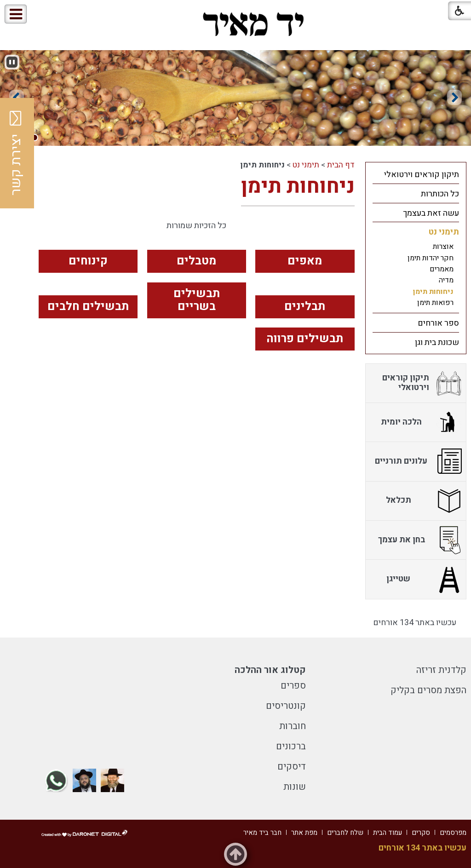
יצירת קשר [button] (16, 153)
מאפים (305, 261)
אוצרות (443, 247)
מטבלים (196, 261)
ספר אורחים (438, 323)
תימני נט (306, 165)
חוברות (293, 726)
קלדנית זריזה (441, 670)
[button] (45, 14)
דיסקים (292, 767)
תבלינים (305, 307)
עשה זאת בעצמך (431, 213)
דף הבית (341, 165)
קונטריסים (286, 706)
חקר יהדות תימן (431, 258)
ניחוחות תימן (298, 186)
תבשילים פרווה (305, 339)
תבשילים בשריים (197, 300)
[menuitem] (416, 174)
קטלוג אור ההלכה (270, 670)
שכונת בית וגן (437, 342)
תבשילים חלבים (88, 307)
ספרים (293, 686)
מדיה (446, 280)
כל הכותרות (440, 194)
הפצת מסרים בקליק (428, 690)
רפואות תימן (435, 303)
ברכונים (291, 746)
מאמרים (442, 269)
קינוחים (88, 261)
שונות (295, 787)
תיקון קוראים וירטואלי (422, 175)
